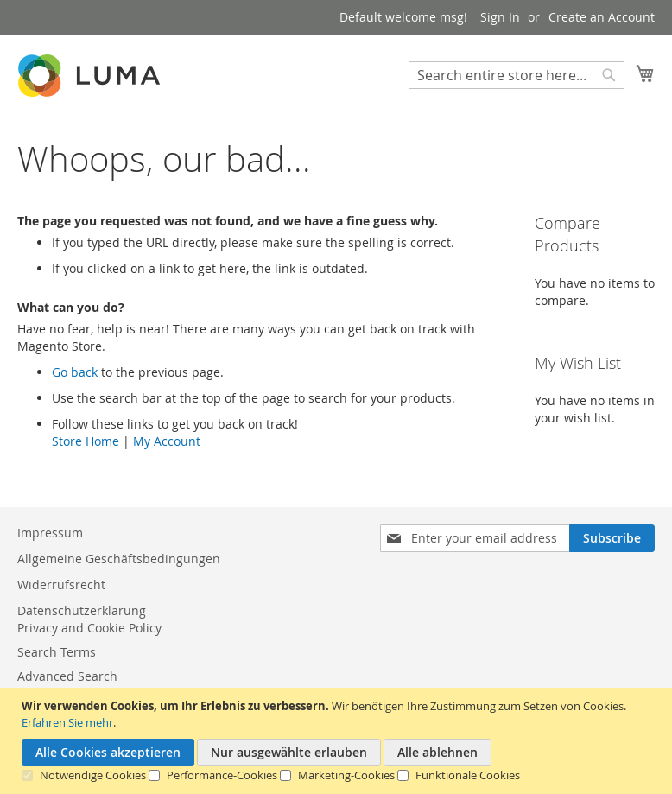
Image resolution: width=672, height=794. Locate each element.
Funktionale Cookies (468, 775)
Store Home (86, 441)
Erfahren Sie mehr (67, 722)
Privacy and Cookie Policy (89, 628)
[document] (338, 741)
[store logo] (91, 76)
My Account (167, 441)
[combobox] (517, 75)
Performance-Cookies (222, 775)
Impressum (50, 533)
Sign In (500, 17)
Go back (75, 372)
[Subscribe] (612, 538)
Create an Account (602, 17)
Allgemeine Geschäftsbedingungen (119, 559)
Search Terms (57, 652)
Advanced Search (67, 676)
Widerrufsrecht (61, 584)
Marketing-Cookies (346, 775)
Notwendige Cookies (93, 775)
